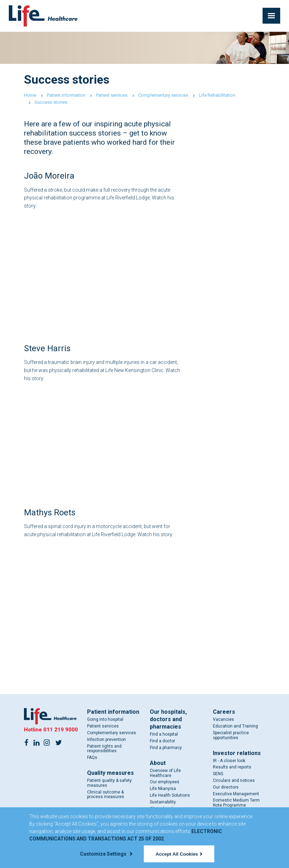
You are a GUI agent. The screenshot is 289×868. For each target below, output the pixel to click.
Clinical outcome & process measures (106, 795)
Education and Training (235, 726)
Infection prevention (106, 740)
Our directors (226, 787)
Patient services (112, 95)
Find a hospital (164, 734)
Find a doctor (162, 741)
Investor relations (237, 753)
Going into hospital (105, 719)
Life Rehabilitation (217, 95)
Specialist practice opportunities (231, 735)
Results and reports (232, 767)
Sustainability (163, 802)
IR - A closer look (229, 761)
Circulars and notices (234, 780)
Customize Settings (106, 854)
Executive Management (236, 794)
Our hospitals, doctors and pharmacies (168, 719)
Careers (224, 712)
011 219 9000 (61, 730)
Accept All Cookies (179, 854)
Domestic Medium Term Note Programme (236, 803)
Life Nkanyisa (163, 789)
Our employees (165, 782)
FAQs (92, 758)
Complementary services (163, 95)
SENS (218, 774)
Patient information (66, 95)
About (158, 763)
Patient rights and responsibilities (104, 749)
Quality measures (110, 773)
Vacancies (223, 719)
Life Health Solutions (170, 795)
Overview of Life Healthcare (165, 773)
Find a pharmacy (166, 748)
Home (30, 95)
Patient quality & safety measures (109, 783)
